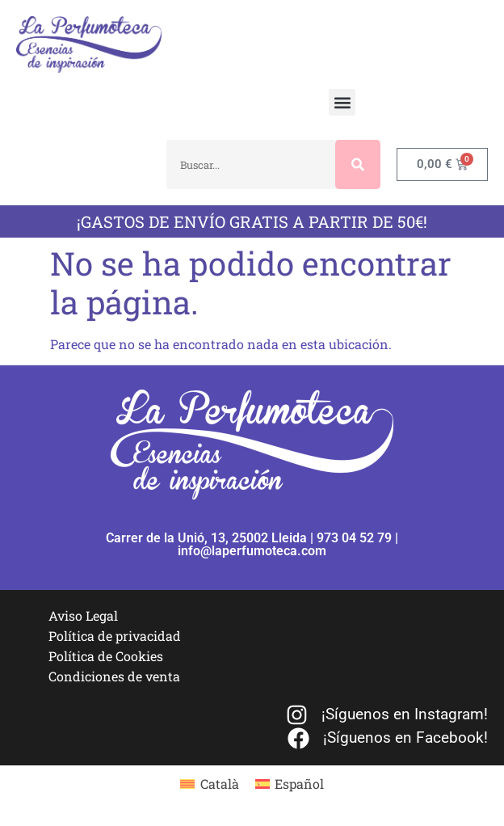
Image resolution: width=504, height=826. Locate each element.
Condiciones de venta (114, 676)
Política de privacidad (115, 636)
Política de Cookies (106, 656)
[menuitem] (209, 784)
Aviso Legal (83, 615)
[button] (342, 102)
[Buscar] (358, 164)
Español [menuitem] (299, 784)
